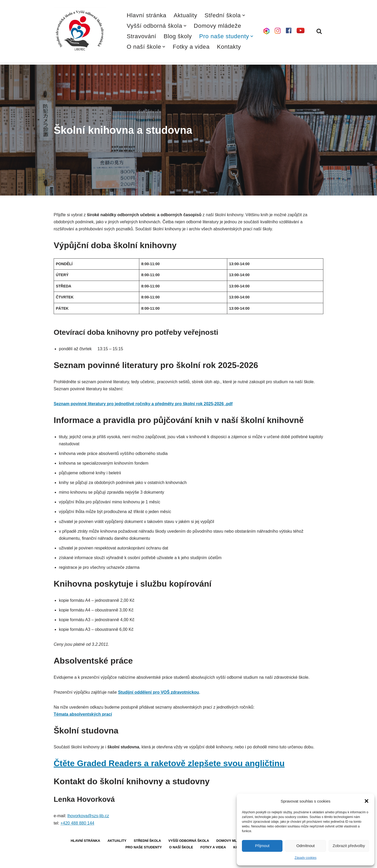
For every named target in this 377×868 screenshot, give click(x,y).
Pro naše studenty (144, 848)
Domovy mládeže (217, 26)
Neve (59, 861)
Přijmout (262, 846)
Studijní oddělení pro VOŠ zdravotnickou (159, 693)
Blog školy (178, 36)
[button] (367, 801)
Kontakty (229, 47)
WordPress (93, 861)
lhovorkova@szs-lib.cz (88, 817)
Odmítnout (306, 846)
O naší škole (181, 848)
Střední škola (147, 842)
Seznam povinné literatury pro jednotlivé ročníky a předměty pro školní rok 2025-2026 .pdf (143, 404)
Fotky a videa (191, 47)
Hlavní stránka (147, 15)
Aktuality (186, 15)
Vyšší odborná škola (189, 842)
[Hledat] (319, 31)
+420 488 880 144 (77, 824)
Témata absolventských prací (83, 715)
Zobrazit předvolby (349, 846)
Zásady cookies (305, 858)
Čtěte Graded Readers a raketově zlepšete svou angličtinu (169, 764)
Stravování (142, 36)
